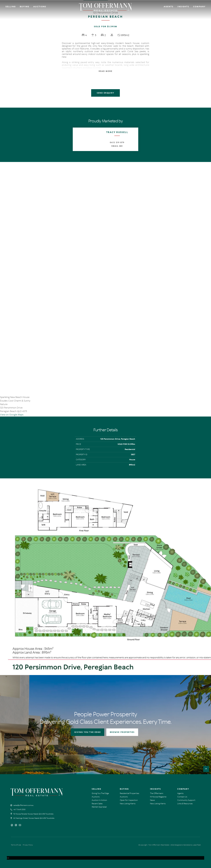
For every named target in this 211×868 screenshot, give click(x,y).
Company (199, 7)
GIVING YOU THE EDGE (88, 732)
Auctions (40, 7)
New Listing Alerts (128, 804)
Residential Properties (129, 793)
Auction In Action (99, 800)
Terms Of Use (16, 845)
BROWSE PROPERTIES (122, 732)
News (152, 800)
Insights (183, 7)
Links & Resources (185, 804)
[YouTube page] (20, 825)
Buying (25, 7)
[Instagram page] (16, 825)
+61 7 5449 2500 (19, 810)
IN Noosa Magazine (158, 797)
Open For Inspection (129, 800)
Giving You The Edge (100, 793)
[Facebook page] (12, 825)
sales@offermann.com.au (23, 805)
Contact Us (182, 797)
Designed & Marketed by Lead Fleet (188, 845)
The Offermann (157, 793)
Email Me (117, 146)
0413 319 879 (117, 143)
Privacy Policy (28, 845)
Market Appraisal (99, 807)
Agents (169, 7)
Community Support (186, 800)
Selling (11, 7)
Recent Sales (97, 804)
